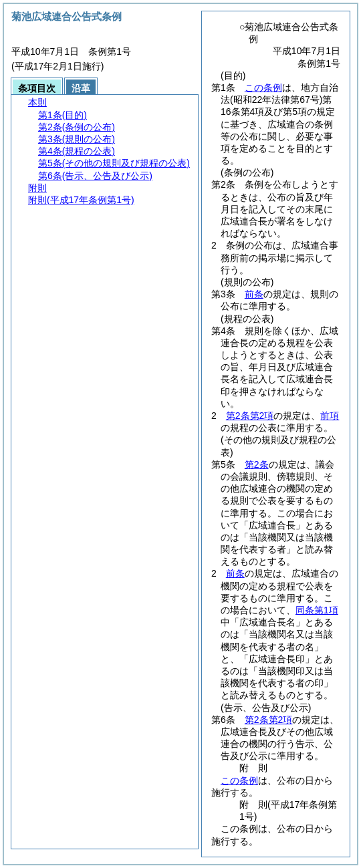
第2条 (257, 464)
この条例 (263, 88)
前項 (330, 416)
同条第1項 (317, 610)
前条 (254, 294)
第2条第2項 (250, 416)
